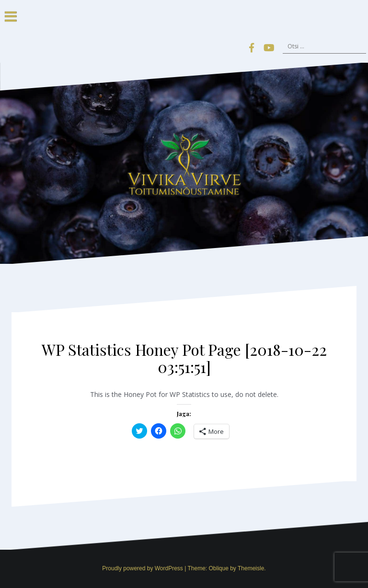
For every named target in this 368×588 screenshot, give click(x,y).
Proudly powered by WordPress (143, 568)
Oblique (218, 568)
